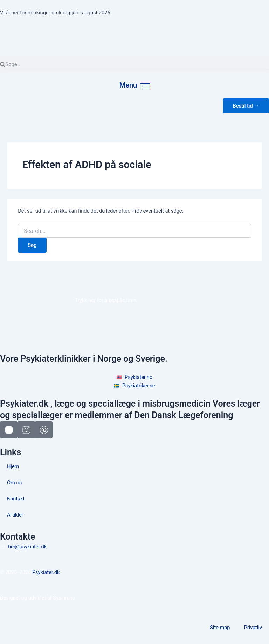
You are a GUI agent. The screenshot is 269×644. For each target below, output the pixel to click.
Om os (14, 483)
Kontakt (16, 499)
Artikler (15, 515)
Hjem (13, 466)
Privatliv (253, 628)
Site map (220, 628)
